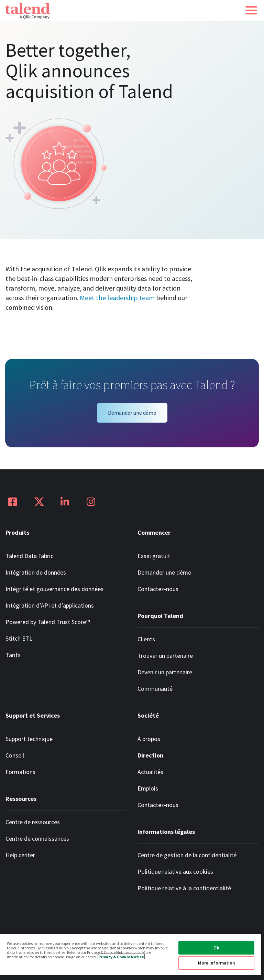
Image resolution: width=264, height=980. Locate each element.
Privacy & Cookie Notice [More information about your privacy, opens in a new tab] (121, 956)
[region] (131, 957)
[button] (251, 10)
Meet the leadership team (117, 298)
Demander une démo (132, 413)
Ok (216, 948)
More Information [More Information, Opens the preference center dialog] (217, 963)
